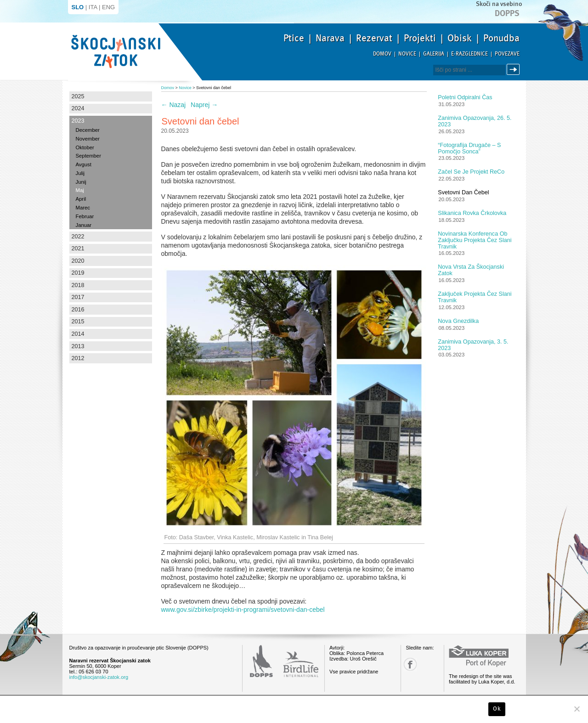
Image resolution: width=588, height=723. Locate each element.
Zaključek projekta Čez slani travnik (475, 297)
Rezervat (374, 38)
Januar (84, 225)
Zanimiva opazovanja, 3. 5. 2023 (473, 345)
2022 (78, 237)
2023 (78, 121)
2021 (78, 249)
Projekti (420, 38)
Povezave (507, 54)
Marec (83, 208)
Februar (85, 216)
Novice (407, 54)
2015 (78, 322)
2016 (78, 310)
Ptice (294, 38)
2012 (78, 358)
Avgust (84, 164)
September (88, 156)
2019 (78, 273)
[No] (577, 709)
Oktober (85, 147)
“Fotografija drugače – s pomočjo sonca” (469, 148)
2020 (78, 261)
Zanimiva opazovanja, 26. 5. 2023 (475, 121)
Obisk (460, 38)
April (81, 199)
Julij (80, 173)
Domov (382, 54)
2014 (78, 334)
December (88, 130)
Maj (80, 190)
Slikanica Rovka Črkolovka (472, 213)
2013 (78, 346)
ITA (93, 7)
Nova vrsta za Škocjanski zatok (471, 270)
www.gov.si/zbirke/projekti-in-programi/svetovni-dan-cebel (243, 610)
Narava (330, 38)
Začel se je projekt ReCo (471, 172)
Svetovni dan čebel (463, 192)
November (88, 139)
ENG (108, 7)
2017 (78, 297)
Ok (497, 709)
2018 (78, 285)
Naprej (204, 105)
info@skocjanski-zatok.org (99, 677)
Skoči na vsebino (499, 4)
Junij (81, 182)
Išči (514, 70)
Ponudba (501, 38)
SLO (78, 7)
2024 (78, 108)
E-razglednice (469, 54)
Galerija (434, 54)
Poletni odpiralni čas (465, 97)
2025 (78, 96)
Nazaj (174, 105)
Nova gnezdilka (458, 321)
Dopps (507, 13)
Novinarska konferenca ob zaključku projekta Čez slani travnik (475, 240)
